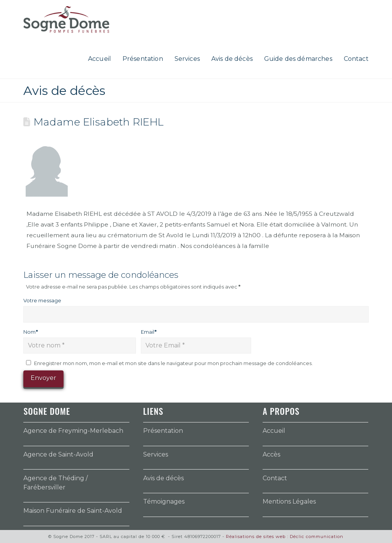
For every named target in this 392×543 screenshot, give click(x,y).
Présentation (163, 431)
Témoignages (164, 501)
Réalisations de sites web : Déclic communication (285, 536)
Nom (31, 332)
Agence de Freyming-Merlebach (73, 431)
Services (156, 454)
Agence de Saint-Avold (58, 454)
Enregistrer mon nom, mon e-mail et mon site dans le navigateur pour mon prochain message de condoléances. (173, 363)
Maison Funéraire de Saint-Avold (73, 511)
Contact (275, 478)
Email (149, 332)
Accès (271, 454)
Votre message (42, 300)
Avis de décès (163, 478)
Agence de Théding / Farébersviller (56, 483)
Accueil (274, 431)
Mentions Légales (289, 501)
